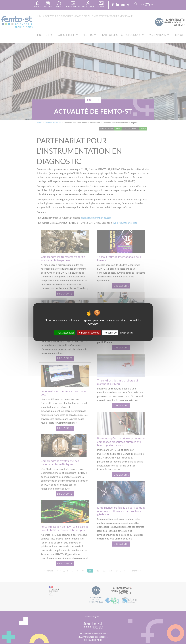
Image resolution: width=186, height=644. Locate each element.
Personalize (110, 333)
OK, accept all (65, 333)
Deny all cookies (89, 333)
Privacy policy (126, 333)
